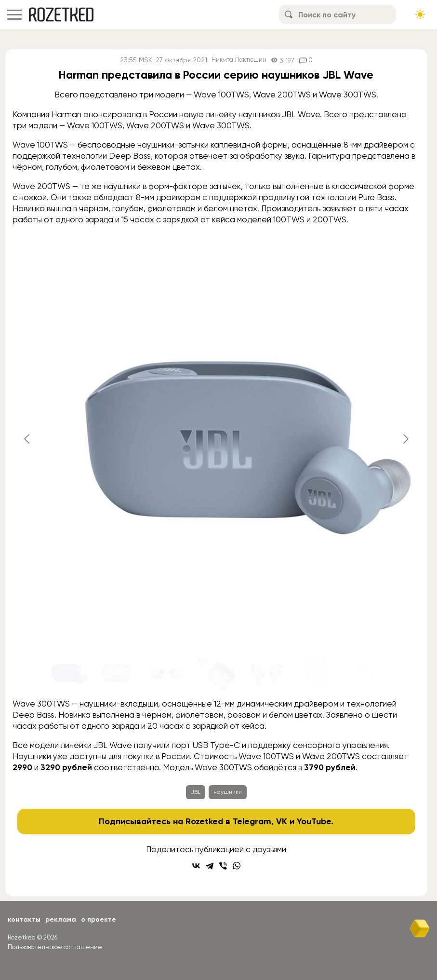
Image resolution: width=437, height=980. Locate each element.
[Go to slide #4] (216, 673)
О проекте (99, 919)
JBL (196, 792)
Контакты (24, 919)
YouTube (314, 821)
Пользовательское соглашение (55, 947)
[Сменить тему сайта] (420, 14)
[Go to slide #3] (166, 673)
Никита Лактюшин (239, 60)
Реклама (61, 919)
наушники (228, 792)
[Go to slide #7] (367, 673)
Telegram (252, 821)
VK (282, 821)
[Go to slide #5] (266, 673)
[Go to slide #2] (116, 673)
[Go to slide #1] (66, 673)
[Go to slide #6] (317, 673)
